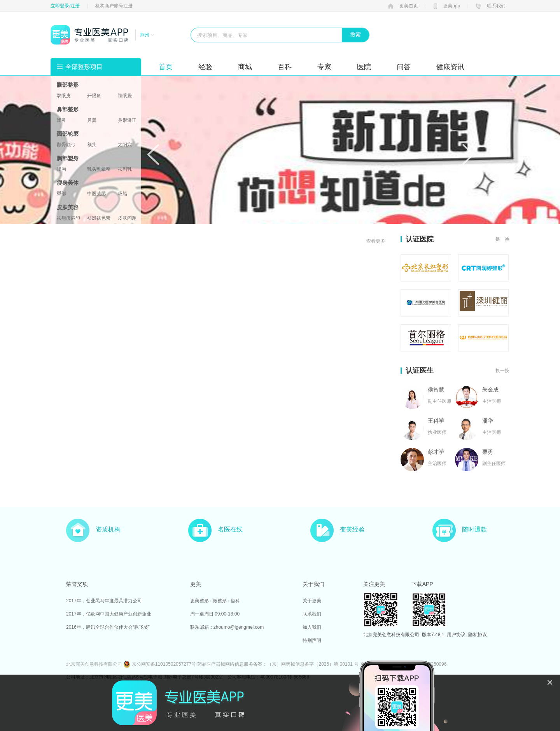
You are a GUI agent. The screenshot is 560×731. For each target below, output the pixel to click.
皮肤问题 (127, 218)
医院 (364, 67)
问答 (404, 67)
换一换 (502, 239)
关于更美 (312, 601)
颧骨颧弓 (66, 145)
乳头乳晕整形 (99, 169)
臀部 (61, 194)
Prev (153, 154)
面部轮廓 (68, 134)
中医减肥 (96, 194)
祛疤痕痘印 (68, 218)
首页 (166, 67)
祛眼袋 (125, 96)
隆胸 (61, 169)
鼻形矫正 (127, 120)
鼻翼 (92, 120)
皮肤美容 (68, 207)
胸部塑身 (68, 158)
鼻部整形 (68, 109)
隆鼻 (61, 120)
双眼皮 (64, 96)
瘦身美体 (68, 183)
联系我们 (491, 6)
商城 (245, 67)
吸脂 (122, 194)
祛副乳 (125, 169)
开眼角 (94, 96)
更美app (447, 6)
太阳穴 (125, 145)
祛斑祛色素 (99, 218)
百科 (285, 67)
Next (468, 154)
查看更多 (376, 241)
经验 (205, 67)
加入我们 (312, 627)
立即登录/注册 (65, 6)
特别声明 (312, 640)
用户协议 (456, 635)
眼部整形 (68, 85)
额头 (92, 145)
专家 (324, 67)
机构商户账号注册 (114, 6)
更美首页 (403, 6)
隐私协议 (478, 635)
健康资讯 (450, 67)
